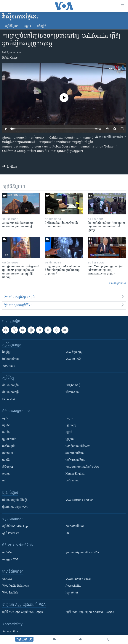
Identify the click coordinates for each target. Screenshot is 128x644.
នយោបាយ (8, 453)
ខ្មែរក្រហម (70, 439)
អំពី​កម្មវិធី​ (42, 26)
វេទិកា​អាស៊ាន (72, 392)
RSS (68, 533)
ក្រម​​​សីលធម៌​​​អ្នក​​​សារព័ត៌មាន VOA (82, 553)
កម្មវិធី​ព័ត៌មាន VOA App (15, 526)
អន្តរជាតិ (6, 426)
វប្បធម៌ (69, 432)
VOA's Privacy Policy (79, 579)
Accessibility (73, 586)
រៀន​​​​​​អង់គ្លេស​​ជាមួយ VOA (15, 507)
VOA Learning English (79, 500)
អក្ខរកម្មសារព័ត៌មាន (75, 453)
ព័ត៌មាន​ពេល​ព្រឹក (11, 385)
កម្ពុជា (5, 419)
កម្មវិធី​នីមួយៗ (12, 26)
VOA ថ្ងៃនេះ (8, 366)
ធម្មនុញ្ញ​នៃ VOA (10, 560)
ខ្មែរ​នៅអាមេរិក (9, 439)
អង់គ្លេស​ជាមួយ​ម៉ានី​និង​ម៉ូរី (15, 500)
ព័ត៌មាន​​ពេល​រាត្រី (11, 392)
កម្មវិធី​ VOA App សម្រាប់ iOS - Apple (23, 612)
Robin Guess (10, 58)
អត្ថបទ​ (28, 26)
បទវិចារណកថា (73, 481)
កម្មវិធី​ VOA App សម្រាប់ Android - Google (90, 612)
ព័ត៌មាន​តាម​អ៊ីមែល (75, 526)
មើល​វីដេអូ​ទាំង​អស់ (117, 283)
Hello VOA (9, 399)
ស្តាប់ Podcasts (11, 533)
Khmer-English (75, 474)
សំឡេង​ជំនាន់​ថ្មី (73, 385)
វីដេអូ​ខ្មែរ (6, 352)
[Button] (10, 167)
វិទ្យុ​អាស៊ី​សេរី (72, 593)
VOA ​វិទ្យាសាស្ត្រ (74, 352)
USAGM (7, 579)
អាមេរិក (6, 432)
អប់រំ (4, 481)
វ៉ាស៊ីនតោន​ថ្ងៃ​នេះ (11, 359)
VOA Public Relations (16, 586)
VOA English (10, 593)
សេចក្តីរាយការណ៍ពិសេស (78, 446)
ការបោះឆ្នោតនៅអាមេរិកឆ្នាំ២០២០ (82, 467)
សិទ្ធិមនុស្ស (8, 467)
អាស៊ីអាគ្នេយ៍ (8, 446)
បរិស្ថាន (69, 419)
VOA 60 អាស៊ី (73, 359)
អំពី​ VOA (7, 553)
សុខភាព (6, 474)
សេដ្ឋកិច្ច (6, 460)
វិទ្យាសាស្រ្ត (71, 426)
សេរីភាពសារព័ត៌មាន (75, 460)
